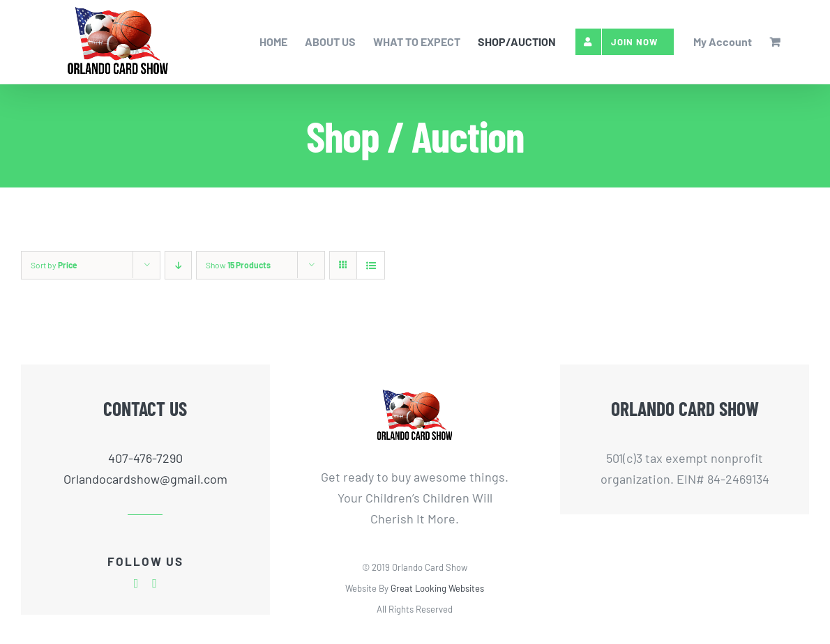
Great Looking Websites (437, 588)
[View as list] (371, 265)
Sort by (54, 265)
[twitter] (154, 583)
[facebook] (136, 583)
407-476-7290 (145, 458)
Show (238, 265)
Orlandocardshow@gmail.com (145, 479)
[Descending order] (178, 265)
